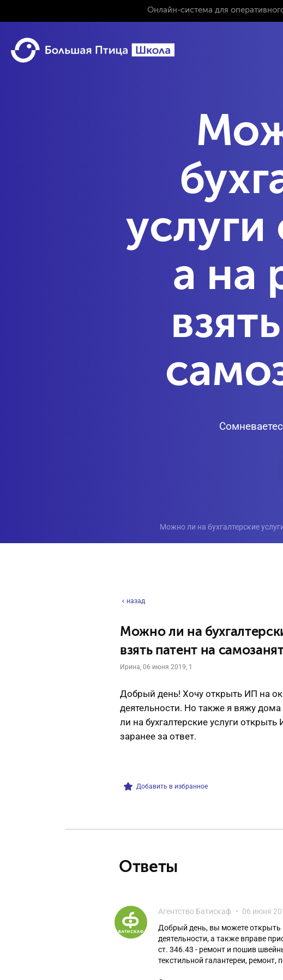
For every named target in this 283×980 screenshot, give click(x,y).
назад (133, 601)
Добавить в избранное (166, 786)
